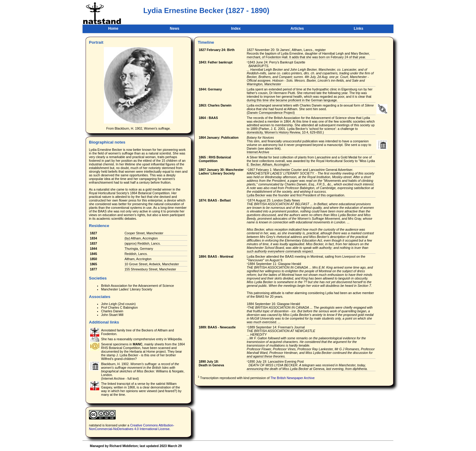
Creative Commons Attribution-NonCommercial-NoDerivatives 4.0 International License (132, 427)
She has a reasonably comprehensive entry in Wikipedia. (142, 339)
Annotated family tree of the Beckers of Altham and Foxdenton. (138, 332)
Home (113, 29)
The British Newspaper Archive (293, 378)
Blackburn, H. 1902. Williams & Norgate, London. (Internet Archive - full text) (143, 371)
